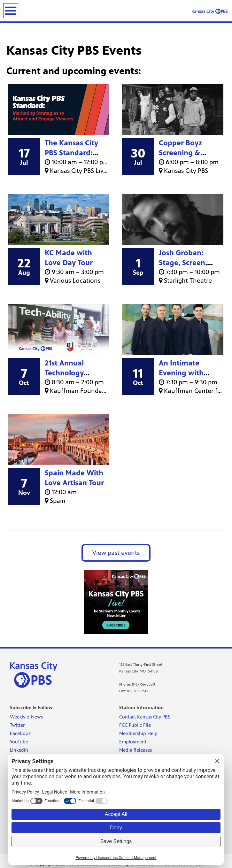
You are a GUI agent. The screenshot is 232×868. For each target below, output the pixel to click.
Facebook (20, 733)
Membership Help (138, 733)
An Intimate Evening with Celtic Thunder (184, 373)
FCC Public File (135, 725)
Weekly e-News (26, 717)
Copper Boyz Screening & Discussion (180, 153)
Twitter (17, 725)
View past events (116, 553)
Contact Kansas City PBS (145, 717)
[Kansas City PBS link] (210, 11)
